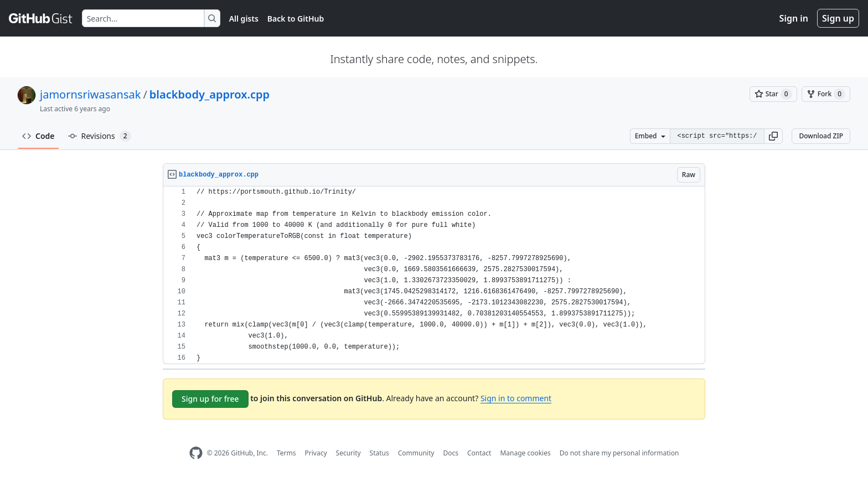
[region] (434, 275)
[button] (773, 136)
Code (38, 136)
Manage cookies (525, 453)
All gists (244, 19)
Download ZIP (821, 136)
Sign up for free (210, 399)
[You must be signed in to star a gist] (773, 94)
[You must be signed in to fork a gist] (826, 94)
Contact (479, 453)
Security (348, 453)
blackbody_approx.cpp (210, 94)
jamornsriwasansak (90, 94)
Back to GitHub (296, 19)
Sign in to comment (516, 398)
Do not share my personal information (619, 453)
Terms (286, 453)
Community (416, 453)
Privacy (316, 453)
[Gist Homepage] (41, 18)
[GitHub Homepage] (196, 453)
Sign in (794, 18)
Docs (451, 453)
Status (379, 453)
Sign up (838, 18)
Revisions (100, 136)
